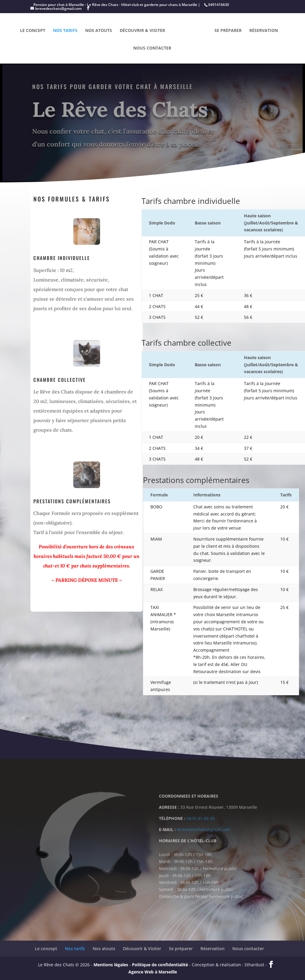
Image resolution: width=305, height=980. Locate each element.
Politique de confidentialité (160, 965)
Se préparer (228, 31)
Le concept (33, 31)
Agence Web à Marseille (153, 972)
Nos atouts (99, 31)
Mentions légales (111, 965)
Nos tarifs (65, 31)
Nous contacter (152, 48)
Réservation (264, 31)
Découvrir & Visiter (142, 31)
